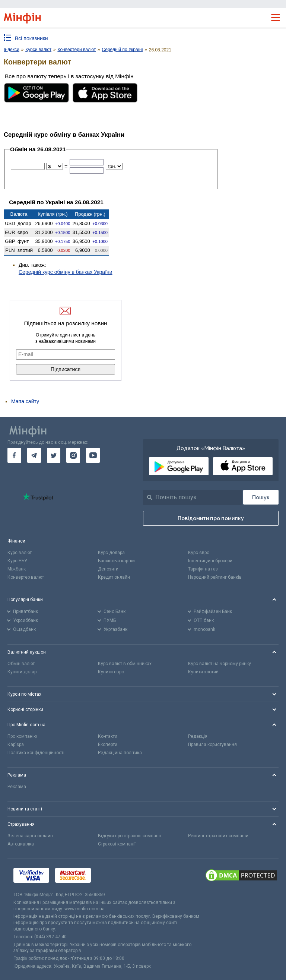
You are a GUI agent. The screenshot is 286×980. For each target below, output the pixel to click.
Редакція (198, 736)
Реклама (17, 787)
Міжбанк (17, 569)
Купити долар (22, 672)
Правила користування (212, 745)
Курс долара (111, 553)
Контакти (108, 736)
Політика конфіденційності (36, 753)
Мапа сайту (25, 401)
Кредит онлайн (114, 577)
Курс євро (199, 553)
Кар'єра (16, 745)
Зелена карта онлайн (30, 836)
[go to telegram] (34, 455)
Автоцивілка (21, 844)
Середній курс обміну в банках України (66, 272)
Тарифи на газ (203, 569)
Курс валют (20, 553)
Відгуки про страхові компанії (129, 836)
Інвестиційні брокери (210, 561)
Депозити (108, 569)
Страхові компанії (117, 844)
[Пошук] (261, 497)
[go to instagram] (73, 455)
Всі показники (31, 38)
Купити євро (111, 672)
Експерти (108, 745)
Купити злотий (203, 672)
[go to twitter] (54, 455)
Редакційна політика (120, 753)
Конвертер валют (26, 577)
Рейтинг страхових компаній (218, 836)
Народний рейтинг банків (215, 577)
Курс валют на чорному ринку (220, 664)
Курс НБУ (17, 561)
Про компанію (22, 736)
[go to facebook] (14, 455)
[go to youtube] (93, 455)
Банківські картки (116, 561)
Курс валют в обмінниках (125, 664)
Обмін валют (21, 664)
